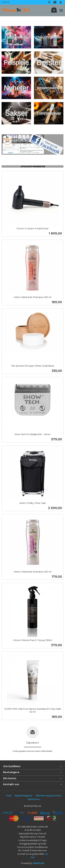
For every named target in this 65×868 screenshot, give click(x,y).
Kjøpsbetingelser (24, 795)
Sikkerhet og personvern (49, 795)
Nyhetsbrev (34, 799)
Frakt (9, 795)
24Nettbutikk (38, 863)
